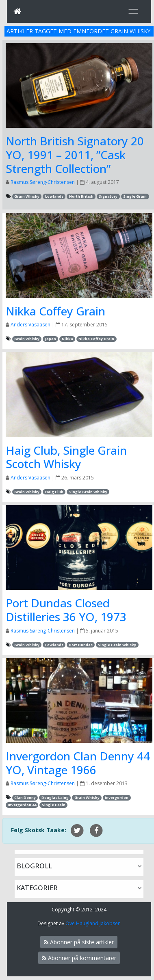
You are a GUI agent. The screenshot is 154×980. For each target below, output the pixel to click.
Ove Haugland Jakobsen (93, 923)
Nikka (67, 339)
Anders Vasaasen (30, 325)
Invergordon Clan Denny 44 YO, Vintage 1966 (78, 763)
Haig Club (54, 492)
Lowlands (54, 196)
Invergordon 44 (22, 805)
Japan (51, 339)
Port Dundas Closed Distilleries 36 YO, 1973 (66, 610)
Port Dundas (81, 645)
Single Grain (135, 196)
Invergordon (117, 798)
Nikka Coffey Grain (55, 311)
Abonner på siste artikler (79, 942)
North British (81, 196)
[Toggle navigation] (133, 11)
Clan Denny (25, 798)
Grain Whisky (27, 196)
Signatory (108, 196)
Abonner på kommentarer (79, 958)
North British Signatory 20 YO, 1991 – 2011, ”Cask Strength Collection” (75, 154)
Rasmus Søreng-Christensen (43, 182)
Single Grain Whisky (88, 492)
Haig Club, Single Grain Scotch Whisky (66, 457)
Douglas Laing (55, 798)
